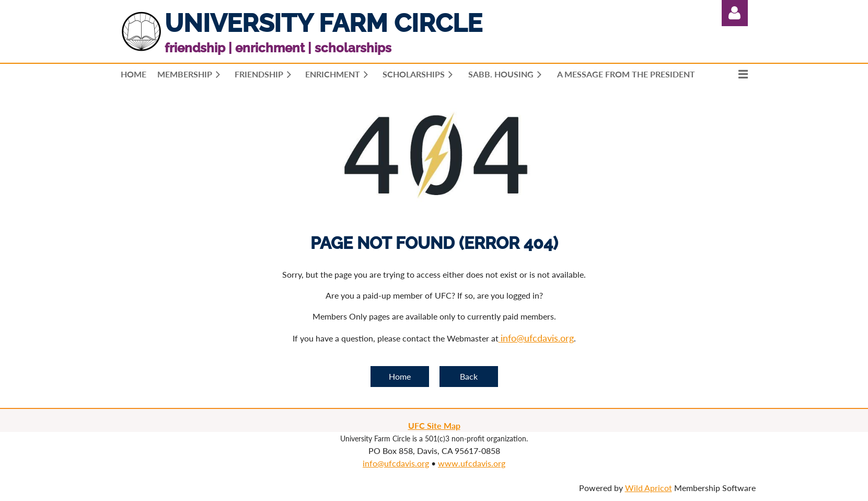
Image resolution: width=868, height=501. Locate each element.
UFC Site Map (434, 425)
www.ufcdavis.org (472, 463)
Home (400, 376)
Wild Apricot (649, 488)
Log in (735, 13)
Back (469, 376)
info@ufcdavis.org (396, 463)
